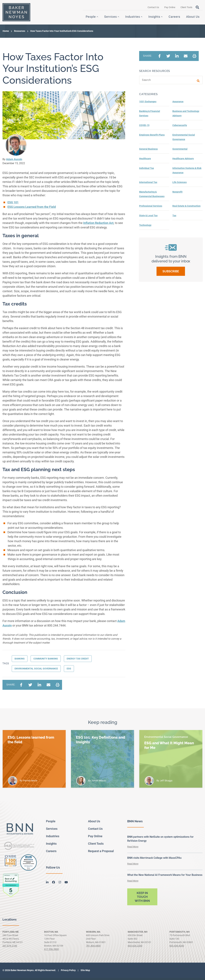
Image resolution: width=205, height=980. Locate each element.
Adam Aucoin (14, 161)
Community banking (46, 661)
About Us (193, 18)
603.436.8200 (177, 948)
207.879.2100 (10, 948)
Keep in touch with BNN (142, 899)
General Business (148, 151)
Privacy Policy (68, 972)
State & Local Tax (148, 218)
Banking (20, 661)
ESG (69, 671)
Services (111, 18)
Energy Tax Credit (78, 661)
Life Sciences (180, 184)
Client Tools (186, 8)
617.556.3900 (51, 951)
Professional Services (151, 208)
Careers (174, 18)
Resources (20, 33)
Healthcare (145, 161)
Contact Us (153, 8)
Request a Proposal (101, 853)
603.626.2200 (135, 948)
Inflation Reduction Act (98, 225)
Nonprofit (177, 194)
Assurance (178, 104)
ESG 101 (13, 204)
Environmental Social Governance (36, 671)
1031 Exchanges (148, 104)
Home (6, 33)
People (91, 18)
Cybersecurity (180, 127)
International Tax (148, 184)
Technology (145, 227)
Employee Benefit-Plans (152, 137)
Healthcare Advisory (183, 161)
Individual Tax (147, 170)
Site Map (85, 972)
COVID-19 (144, 127)
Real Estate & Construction (186, 208)
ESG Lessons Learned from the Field (32, 209)
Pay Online (170, 8)
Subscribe (171, 273)
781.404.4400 (93, 948)
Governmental (180, 151)
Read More (133, 849)
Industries (133, 18)
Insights (154, 18)
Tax (174, 218)
